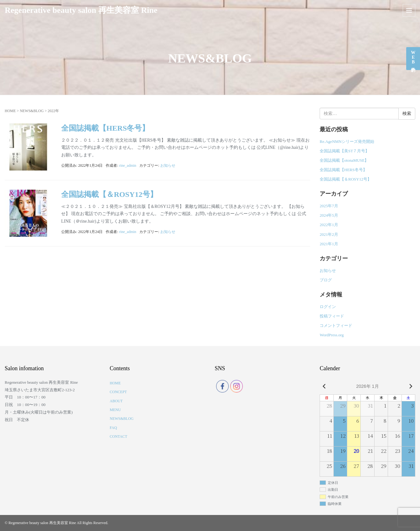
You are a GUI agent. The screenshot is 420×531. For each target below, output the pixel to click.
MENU (115, 410)
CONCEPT (118, 392)
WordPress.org (332, 335)
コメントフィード (336, 325)
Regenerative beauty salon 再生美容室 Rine (81, 10)
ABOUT (116, 401)
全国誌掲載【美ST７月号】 (344, 151)
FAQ (113, 428)
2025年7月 (329, 206)
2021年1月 (329, 244)
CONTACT (119, 436)
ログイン (328, 307)
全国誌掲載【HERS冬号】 (105, 128)
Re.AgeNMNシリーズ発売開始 (347, 141)
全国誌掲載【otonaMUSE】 (344, 160)
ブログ (326, 280)
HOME (10, 111)
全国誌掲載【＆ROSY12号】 (109, 194)
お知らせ (168, 165)
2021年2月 (329, 234)
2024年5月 (329, 215)
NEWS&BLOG (32, 111)
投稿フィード (332, 316)
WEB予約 (413, 57)
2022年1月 (329, 225)
